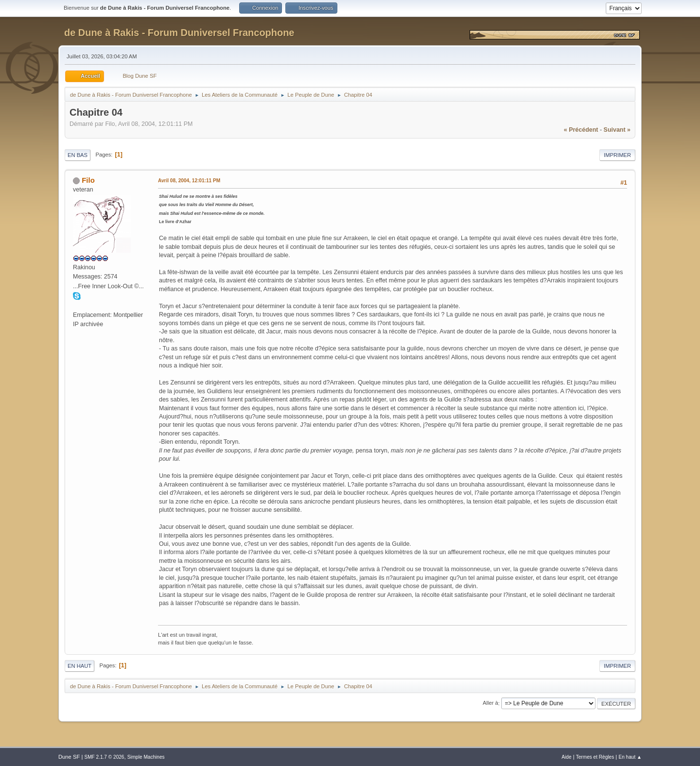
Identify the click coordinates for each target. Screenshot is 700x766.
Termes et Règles (595, 757)
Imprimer (617, 155)
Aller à (490, 703)
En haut (79, 666)
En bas (78, 155)
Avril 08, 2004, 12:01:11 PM (189, 181)
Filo (88, 180)
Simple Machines (146, 757)
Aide (566, 757)
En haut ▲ (630, 757)
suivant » (617, 130)
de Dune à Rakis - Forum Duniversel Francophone (179, 33)
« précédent (581, 130)
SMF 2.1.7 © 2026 (104, 757)
